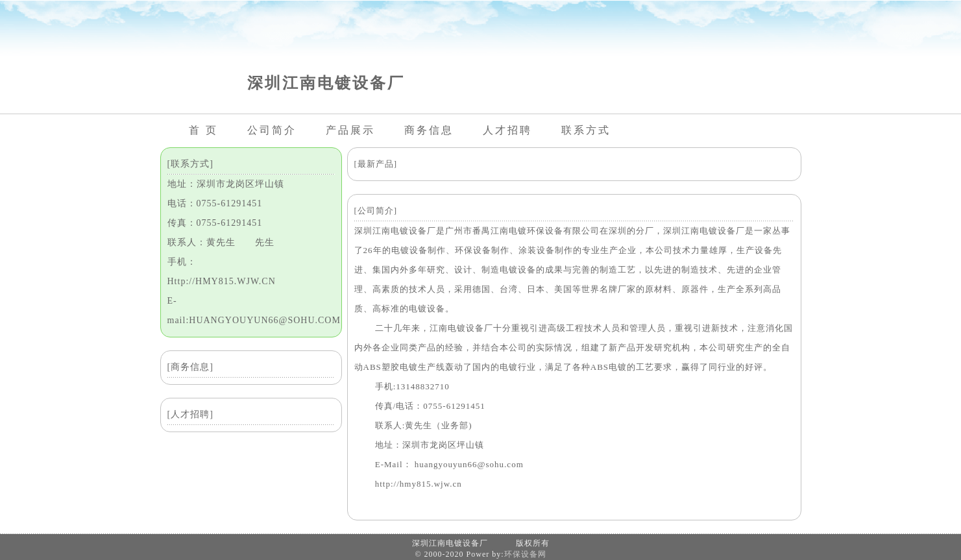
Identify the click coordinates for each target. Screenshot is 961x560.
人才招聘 (507, 130)
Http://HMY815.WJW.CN (222, 281)
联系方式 (586, 130)
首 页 (203, 130)
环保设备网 (525, 554)
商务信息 (429, 130)
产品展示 (350, 130)
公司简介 (272, 130)
